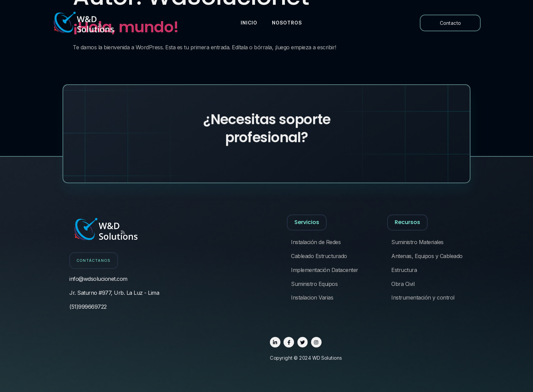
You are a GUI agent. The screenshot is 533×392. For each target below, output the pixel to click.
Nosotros (285, 23)
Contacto (450, 23)
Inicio (248, 23)
